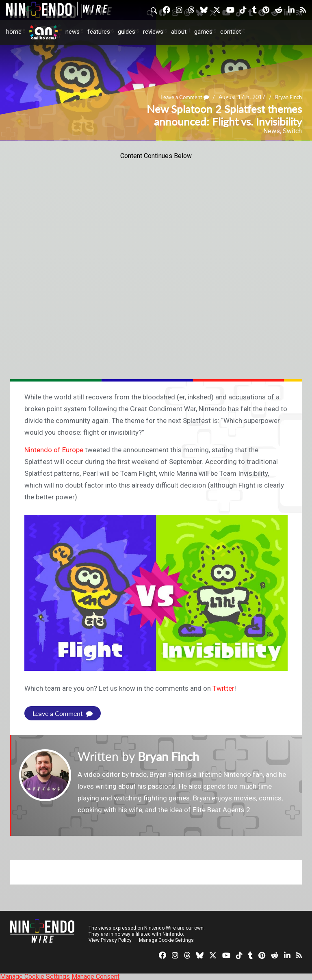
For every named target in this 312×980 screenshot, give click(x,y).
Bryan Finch (287, 97)
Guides (127, 32)
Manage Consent (95, 976)
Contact (231, 32)
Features (99, 32)
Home (14, 32)
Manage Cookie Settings (166, 940)
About (179, 32)
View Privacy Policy (110, 940)
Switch (292, 131)
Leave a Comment (180, 97)
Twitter (223, 688)
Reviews (153, 32)
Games (203, 32)
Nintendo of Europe (54, 450)
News (73, 32)
